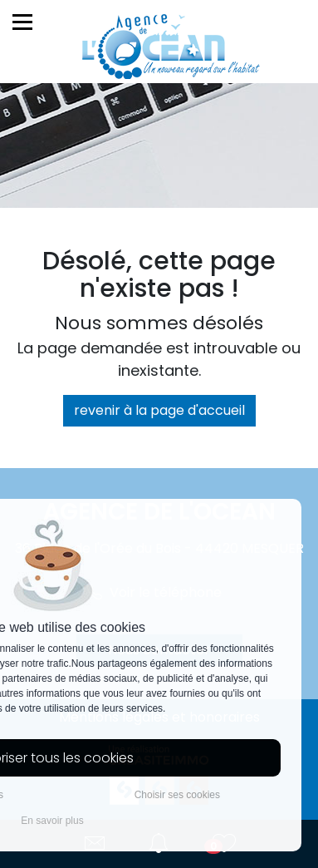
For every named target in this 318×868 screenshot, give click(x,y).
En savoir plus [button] (52, 821)
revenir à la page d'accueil (159, 410)
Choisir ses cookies (177, 795)
